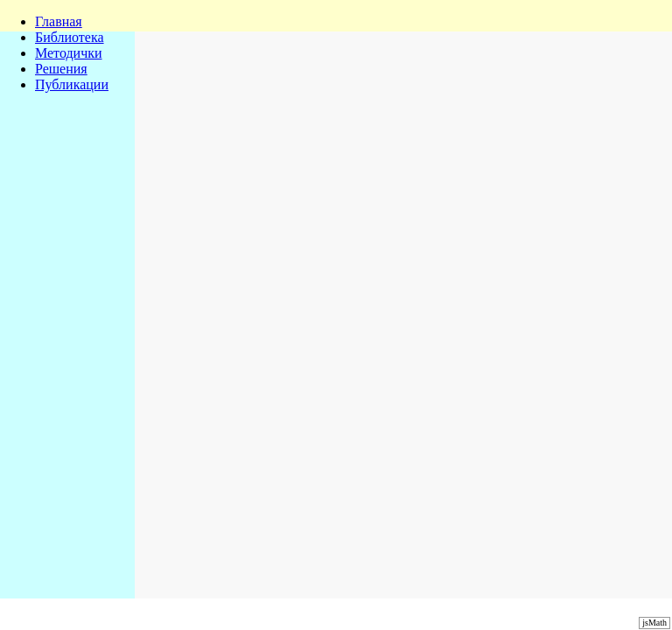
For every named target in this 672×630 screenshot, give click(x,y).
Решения (61, 69)
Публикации (72, 84)
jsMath (654, 623)
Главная (59, 21)
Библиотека (70, 37)
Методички (69, 53)
